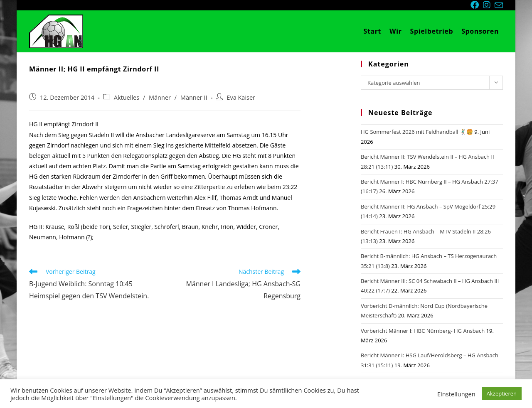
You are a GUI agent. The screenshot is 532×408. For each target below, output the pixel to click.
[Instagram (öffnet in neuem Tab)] (489, 5)
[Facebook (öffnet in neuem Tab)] (477, 5)
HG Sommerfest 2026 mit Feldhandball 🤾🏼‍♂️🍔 (417, 132)
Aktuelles (127, 97)
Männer (160, 97)
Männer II (194, 97)
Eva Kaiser (241, 97)
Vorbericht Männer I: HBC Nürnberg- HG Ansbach (423, 331)
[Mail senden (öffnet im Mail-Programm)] (499, 5)
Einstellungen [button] (456, 394)
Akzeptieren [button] (502, 393)
